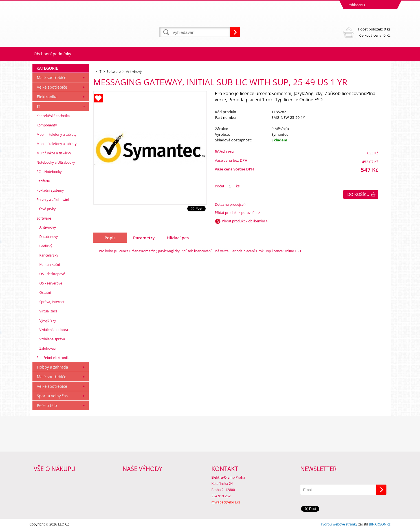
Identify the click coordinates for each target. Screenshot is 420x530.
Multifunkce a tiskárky (54, 153)
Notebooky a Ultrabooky (56, 162)
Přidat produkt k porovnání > (238, 213)
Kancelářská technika (53, 116)
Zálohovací (48, 348)
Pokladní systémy (50, 190)
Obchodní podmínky (53, 54)
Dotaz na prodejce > (231, 204)
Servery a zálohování (53, 200)
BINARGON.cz (380, 524)
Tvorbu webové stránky (339, 524)
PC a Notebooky (49, 172)
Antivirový (48, 227)
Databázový (49, 237)
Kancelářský (49, 255)
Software (44, 218)
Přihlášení (356, 5)
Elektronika (47, 97)
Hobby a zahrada (53, 367)
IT (39, 106)
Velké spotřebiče (52, 87)
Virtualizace (49, 311)
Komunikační (50, 265)
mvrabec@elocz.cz (226, 502)
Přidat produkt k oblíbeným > (245, 221)
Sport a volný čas (52, 396)
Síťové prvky (46, 209)
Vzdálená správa (52, 339)
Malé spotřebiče (52, 77)
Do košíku (359, 194)
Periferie (43, 181)
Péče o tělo (47, 405)
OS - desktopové (52, 274)
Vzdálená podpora (54, 330)
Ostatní (45, 293)
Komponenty (47, 125)
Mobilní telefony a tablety (57, 134)
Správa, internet (52, 302)
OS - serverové (51, 283)
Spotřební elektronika (54, 358)
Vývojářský (48, 320)
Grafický (46, 246)
